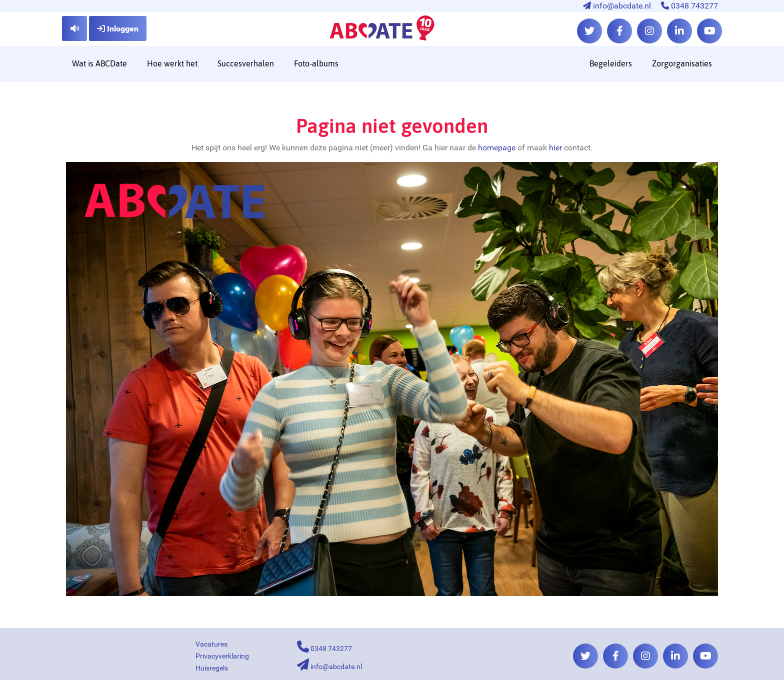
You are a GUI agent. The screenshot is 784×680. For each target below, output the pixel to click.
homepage (497, 148)
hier (555, 148)
